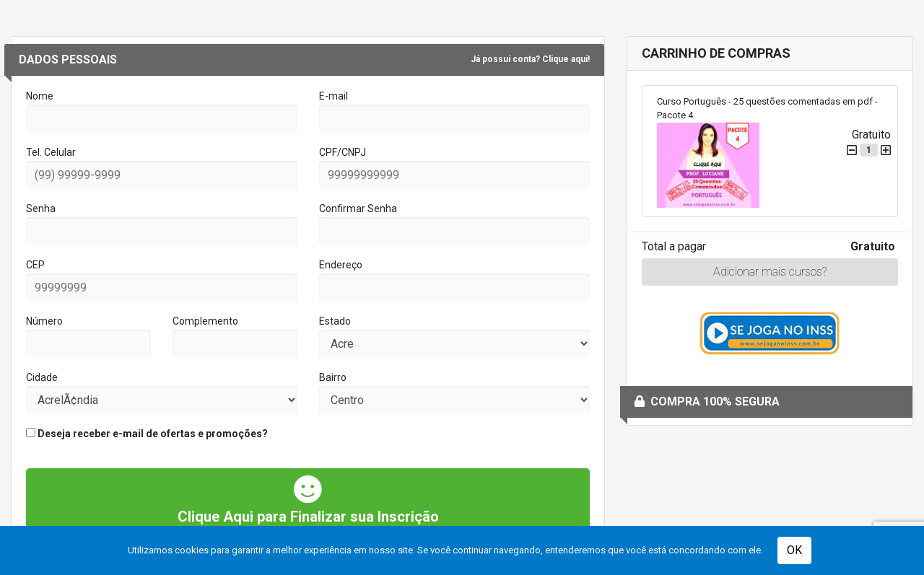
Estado (335, 321)
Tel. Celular (51, 152)
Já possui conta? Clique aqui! (530, 59)
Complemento (205, 321)
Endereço (341, 265)
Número (44, 321)
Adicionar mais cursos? (770, 272)
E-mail (334, 96)
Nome (40, 96)
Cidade (42, 377)
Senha (41, 209)
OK (794, 550)
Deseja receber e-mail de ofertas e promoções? (147, 434)
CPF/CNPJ (343, 152)
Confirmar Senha (358, 209)
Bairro (333, 377)
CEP (35, 265)
